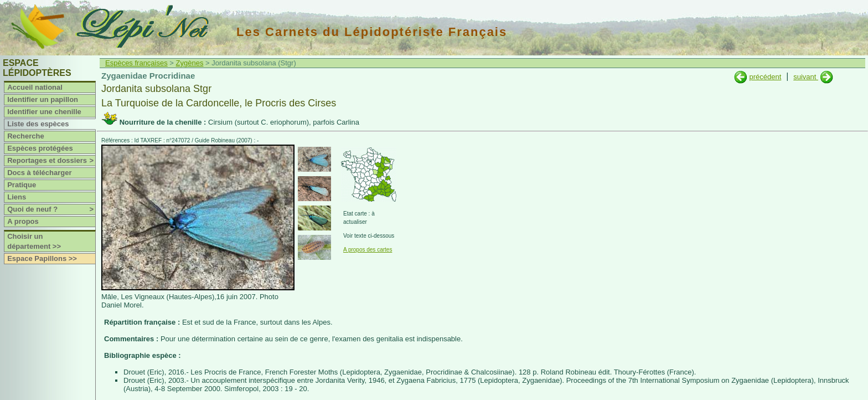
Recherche (25, 136)
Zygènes (190, 63)
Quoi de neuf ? (51, 209)
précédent (765, 77)
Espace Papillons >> (42, 258)
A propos (23, 221)
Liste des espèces (38, 124)
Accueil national (35, 87)
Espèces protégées (40, 148)
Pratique (22, 185)
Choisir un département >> (34, 241)
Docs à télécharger (39, 173)
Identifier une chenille (44, 112)
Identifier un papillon (43, 99)
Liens (17, 197)
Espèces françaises (136, 63)
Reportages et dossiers (51, 161)
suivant (806, 77)
